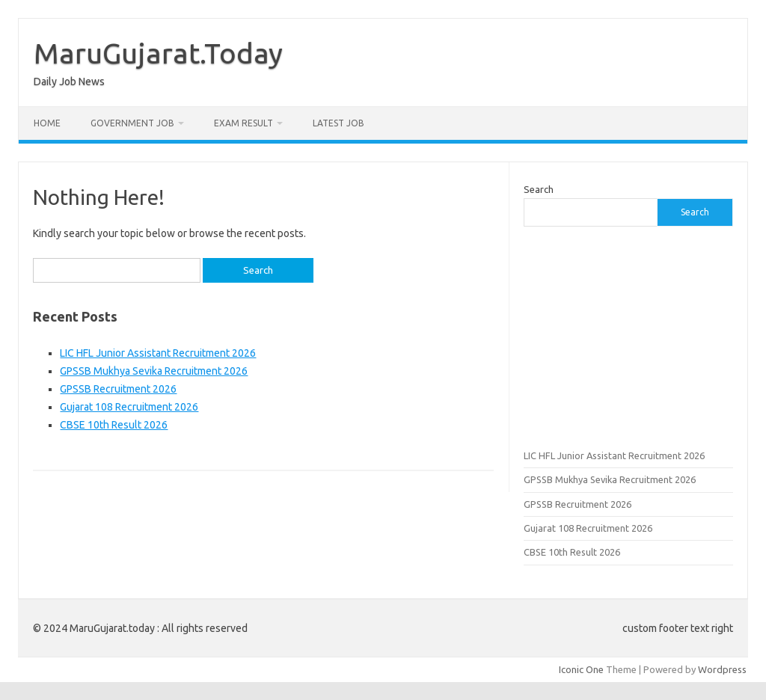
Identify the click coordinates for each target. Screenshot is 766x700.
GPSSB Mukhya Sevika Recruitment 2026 (154, 371)
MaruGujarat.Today (158, 53)
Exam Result (243, 123)
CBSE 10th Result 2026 (114, 425)
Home (47, 123)
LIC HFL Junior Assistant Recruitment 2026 (158, 353)
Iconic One (581, 669)
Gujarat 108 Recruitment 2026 (129, 407)
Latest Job (338, 123)
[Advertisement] (628, 336)
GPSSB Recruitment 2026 (118, 389)
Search (539, 189)
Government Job (132, 123)
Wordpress (722, 669)
